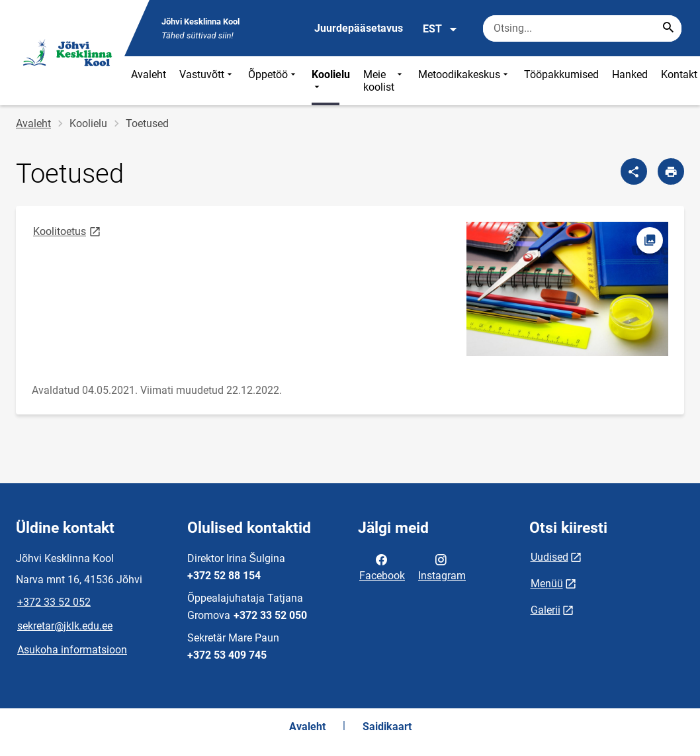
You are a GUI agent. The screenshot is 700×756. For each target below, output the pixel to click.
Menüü (547, 584)
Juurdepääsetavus (359, 28)
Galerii (546, 610)
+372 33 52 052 (54, 602)
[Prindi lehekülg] (671, 171)
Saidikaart (387, 727)
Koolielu (331, 81)
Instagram (442, 567)
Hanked (630, 74)
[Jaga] (634, 171)
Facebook (382, 567)
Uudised (549, 557)
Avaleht (149, 74)
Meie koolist (384, 81)
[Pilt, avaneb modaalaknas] (567, 289)
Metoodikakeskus (464, 81)
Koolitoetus (68, 231)
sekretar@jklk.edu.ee (65, 626)
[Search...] (668, 28)
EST (440, 29)
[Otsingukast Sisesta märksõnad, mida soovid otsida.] (582, 28)
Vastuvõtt (207, 81)
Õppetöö (273, 81)
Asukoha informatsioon (72, 650)
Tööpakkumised (561, 74)
